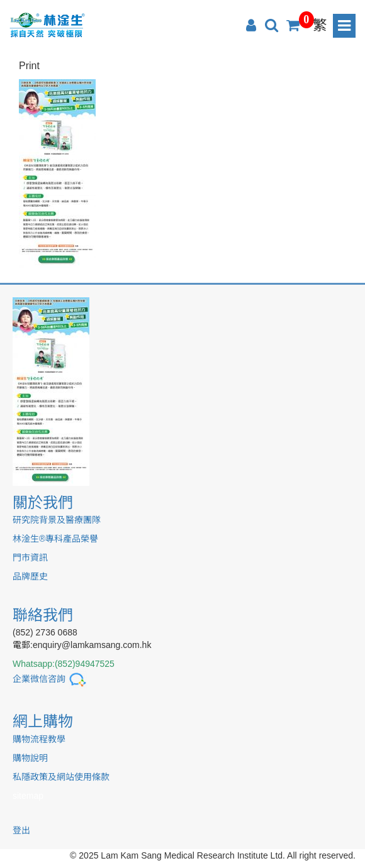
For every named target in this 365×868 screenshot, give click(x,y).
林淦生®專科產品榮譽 (55, 539)
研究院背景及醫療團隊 (57, 520)
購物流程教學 (39, 739)
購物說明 (30, 758)
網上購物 (43, 721)
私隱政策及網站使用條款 (61, 777)
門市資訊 (30, 558)
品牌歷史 (30, 576)
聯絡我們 (43, 615)
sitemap (28, 796)
